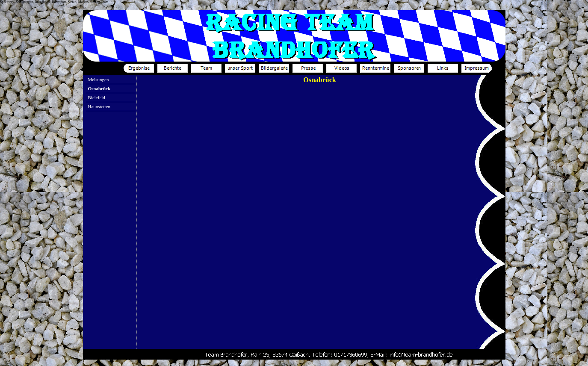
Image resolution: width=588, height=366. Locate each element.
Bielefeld (97, 97)
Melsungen (99, 80)
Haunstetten (99, 106)
